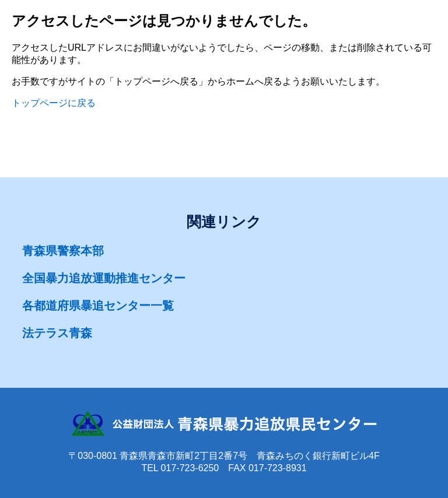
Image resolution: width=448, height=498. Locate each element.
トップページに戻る (54, 103)
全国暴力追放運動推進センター (104, 278)
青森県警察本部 (63, 251)
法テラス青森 (57, 333)
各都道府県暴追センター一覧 (98, 306)
